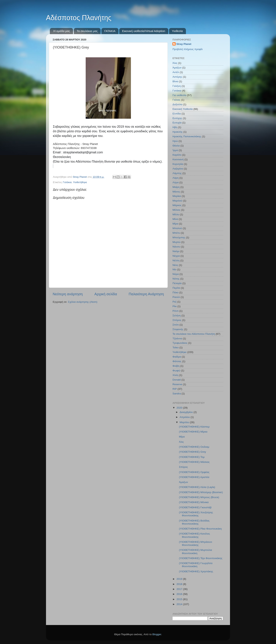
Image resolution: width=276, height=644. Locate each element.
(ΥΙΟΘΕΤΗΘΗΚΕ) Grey (193, 452)
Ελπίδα (177, 114)
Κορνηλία (178, 164)
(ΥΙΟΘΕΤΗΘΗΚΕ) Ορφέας (194, 472)
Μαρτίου (185, 422)
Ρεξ (175, 302)
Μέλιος (176, 210)
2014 (180, 604)
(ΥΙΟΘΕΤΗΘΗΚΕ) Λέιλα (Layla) (197, 487)
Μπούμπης (179, 237)
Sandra (177, 394)
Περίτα (176, 288)
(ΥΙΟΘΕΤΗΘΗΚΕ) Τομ (192, 457)
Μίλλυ (176, 214)
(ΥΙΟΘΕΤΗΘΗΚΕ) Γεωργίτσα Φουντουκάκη (196, 565)
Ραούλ (176, 297)
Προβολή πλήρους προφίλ (188, 49)
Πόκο (175, 292)
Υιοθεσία (177, 31)
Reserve (177, 384)
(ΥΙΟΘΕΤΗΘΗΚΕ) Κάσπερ (194, 427)
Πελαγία (177, 283)
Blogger (157, 634)
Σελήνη (177, 315)
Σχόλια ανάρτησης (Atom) (83, 302)
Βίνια (175, 81)
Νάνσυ (176, 247)
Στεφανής (178, 329)
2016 (180, 594)
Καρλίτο (177, 155)
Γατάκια (67, 182)
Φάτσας (177, 361)
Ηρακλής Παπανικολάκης (187, 136)
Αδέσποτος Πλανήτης (79, 18)
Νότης (176, 279)
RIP (175, 389)
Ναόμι (176, 251)
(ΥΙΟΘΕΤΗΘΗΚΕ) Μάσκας (194, 462)
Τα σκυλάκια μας (87, 31)
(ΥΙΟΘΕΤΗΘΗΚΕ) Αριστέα (194, 477)
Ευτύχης (177, 118)
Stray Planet (184, 44)
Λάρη (176, 178)
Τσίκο (176, 347)
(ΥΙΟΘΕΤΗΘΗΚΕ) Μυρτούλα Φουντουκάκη (195, 551)
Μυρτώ (177, 242)
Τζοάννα (177, 338)
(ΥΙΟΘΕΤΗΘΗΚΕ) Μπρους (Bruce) (199, 497)
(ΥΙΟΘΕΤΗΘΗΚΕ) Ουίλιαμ (194, 447)
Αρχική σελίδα (106, 294)
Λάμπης (177, 173)
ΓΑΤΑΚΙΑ (110, 31)
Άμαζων (177, 68)
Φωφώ (176, 371)
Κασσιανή (178, 159)
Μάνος (176, 192)
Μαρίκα (177, 196)
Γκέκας (176, 100)
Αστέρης (177, 77)
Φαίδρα (177, 357)
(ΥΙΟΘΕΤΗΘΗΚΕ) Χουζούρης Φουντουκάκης (196, 514)
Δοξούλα (177, 104)
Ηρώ (175, 141)
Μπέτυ (176, 233)
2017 (180, 589)
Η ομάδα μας (62, 31)
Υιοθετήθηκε (80, 182)
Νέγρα (176, 256)
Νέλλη (176, 260)
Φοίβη (176, 366)
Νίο (174, 269)
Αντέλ (176, 72)
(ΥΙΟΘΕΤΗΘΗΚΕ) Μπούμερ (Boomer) (201, 492)
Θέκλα (176, 146)
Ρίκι (175, 306)
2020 (180, 408)
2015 (180, 599)
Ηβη (175, 127)
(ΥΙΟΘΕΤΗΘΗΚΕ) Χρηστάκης (196, 571)
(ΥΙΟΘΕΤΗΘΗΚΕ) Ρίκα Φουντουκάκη (200, 529)
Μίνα (175, 219)
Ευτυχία (177, 123)
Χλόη (175, 375)
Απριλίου (185, 417)
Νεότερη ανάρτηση (68, 294)
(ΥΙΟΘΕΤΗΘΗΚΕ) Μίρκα (193, 432)
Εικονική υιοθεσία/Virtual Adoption (144, 31)
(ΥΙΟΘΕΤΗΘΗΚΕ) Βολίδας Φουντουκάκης (194, 522)
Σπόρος (177, 320)
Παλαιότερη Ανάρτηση (146, 294)
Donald (177, 380)
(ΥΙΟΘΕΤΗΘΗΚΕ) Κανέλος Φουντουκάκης (195, 535)
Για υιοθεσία (179, 95)
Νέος (175, 265)
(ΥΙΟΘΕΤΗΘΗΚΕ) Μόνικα (194, 502)
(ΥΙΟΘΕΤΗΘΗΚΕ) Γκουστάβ (195, 507)
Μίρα (175, 224)
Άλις (175, 63)
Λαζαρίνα (178, 169)
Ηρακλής (178, 132)
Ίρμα (175, 150)
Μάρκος (177, 205)
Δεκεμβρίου (187, 412)
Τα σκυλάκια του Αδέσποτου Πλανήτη (194, 334)
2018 (180, 584)
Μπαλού (177, 228)
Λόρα (176, 182)
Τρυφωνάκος (180, 343)
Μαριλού (177, 201)
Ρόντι (176, 311)
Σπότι (176, 325)
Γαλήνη (177, 86)
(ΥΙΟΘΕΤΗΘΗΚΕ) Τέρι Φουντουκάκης (201, 558)
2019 (180, 579)
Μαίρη (176, 187)
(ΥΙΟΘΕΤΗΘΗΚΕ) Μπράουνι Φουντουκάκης (195, 543)
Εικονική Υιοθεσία (183, 109)
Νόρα (176, 274)
